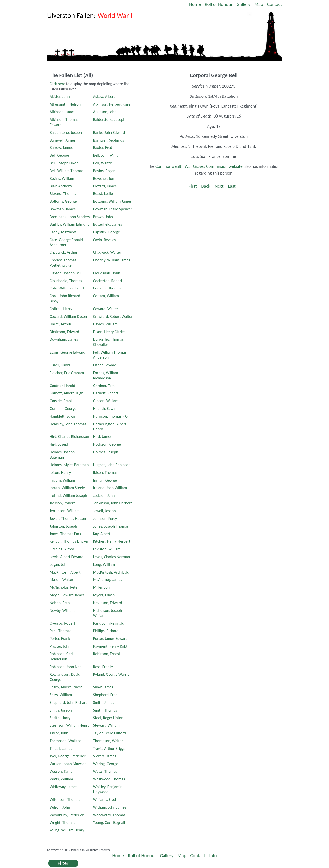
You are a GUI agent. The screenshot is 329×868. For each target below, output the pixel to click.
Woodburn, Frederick (67, 815)
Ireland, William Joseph (68, 496)
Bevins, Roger (104, 171)
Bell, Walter (102, 163)
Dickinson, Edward (64, 332)
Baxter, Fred (103, 148)
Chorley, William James (112, 260)
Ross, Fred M (103, 667)
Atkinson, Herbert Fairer (112, 104)
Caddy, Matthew (63, 232)
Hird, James (102, 437)
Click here (57, 84)
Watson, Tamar (62, 771)
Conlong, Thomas (107, 288)
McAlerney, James (108, 580)
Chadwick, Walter (107, 252)
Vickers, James (105, 756)
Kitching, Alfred (62, 549)
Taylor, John (59, 733)
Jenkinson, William (65, 511)
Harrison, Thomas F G (110, 416)
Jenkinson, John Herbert (112, 503)
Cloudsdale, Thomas (66, 281)
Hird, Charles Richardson (69, 437)
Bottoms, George (63, 201)
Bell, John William (107, 155)
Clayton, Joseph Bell (66, 273)
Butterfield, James (108, 224)
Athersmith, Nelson (65, 104)
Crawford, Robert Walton (113, 316)
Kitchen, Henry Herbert (112, 541)
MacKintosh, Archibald (111, 572)
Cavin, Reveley (105, 240)
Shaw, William (61, 695)
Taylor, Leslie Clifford (110, 733)
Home (195, 4)
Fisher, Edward (105, 365)
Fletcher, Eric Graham (67, 373)
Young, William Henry (67, 830)
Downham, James (64, 339)
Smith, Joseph (61, 710)
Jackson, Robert (62, 503)
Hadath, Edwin (105, 409)
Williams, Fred (105, 799)
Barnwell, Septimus (109, 140)
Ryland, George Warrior (112, 674)
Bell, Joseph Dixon (64, 163)
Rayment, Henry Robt (110, 646)
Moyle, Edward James (67, 595)
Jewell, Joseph (105, 511)
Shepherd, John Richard (69, 702)
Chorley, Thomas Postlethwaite (63, 263)
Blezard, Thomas (63, 194)
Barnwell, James (62, 140)
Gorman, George (63, 409)
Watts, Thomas (105, 771)
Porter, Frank (60, 639)
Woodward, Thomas (109, 815)
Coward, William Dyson (68, 316)
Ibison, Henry (60, 472)
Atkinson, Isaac (62, 112)
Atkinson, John (105, 112)
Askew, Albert (104, 97)
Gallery (244, 4)
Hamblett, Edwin (63, 416)
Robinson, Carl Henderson (61, 656)
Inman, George (105, 480)
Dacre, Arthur (60, 324)
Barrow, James (61, 148)
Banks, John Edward (109, 132)
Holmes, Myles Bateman (69, 465)
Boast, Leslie (103, 194)
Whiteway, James (63, 787)
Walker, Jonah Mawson (68, 764)
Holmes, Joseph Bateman (62, 455)
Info (213, 855)
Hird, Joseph (59, 444)
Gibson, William (106, 401)
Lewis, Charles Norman (111, 557)
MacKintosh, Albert (65, 572)
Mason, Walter (61, 580)
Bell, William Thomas (66, 171)
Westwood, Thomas (109, 779)
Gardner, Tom (104, 386)
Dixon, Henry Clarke (109, 332)
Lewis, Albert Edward (66, 557)
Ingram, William (62, 480)
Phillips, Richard (106, 631)
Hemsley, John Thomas (68, 424)
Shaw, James (103, 687)
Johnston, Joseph (63, 526)
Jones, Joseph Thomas (111, 526)
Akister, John (60, 97)
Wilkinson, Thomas (65, 799)
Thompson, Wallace (65, 741)
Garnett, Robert (106, 393)
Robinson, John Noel (66, 667)
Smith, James (104, 702)
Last (232, 186)
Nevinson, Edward (108, 603)
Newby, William (62, 610)
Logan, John (59, 564)
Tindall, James (61, 748)
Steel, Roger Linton (108, 718)
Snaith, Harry (60, 718)
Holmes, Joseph (106, 452)
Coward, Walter (106, 309)
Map (259, 4)
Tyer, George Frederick (68, 756)
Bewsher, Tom (104, 178)
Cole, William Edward (67, 288)
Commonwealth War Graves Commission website (199, 166)
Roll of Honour (219, 4)
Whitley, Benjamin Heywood (108, 789)
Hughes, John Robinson (112, 465)
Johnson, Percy (105, 518)
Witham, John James (110, 807)
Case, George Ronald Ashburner (66, 242)
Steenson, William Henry (69, 725)
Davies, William (105, 324)
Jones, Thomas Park (65, 534)
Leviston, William (107, 549)
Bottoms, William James (112, 201)
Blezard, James (105, 186)
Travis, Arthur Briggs (109, 748)
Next (219, 186)
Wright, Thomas (62, 823)
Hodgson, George (107, 444)
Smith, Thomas (105, 710)
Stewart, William (106, 725)
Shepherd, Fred (105, 695)
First (193, 186)
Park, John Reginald (109, 623)
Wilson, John (60, 807)
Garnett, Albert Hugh (66, 393)
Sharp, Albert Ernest (66, 687)
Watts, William (61, 779)
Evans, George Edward (67, 352)
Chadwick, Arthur (63, 252)
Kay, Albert (102, 534)
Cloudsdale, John (107, 273)
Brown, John (103, 217)
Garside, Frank (61, 401)
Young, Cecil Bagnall (109, 823)
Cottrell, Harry (61, 309)
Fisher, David (60, 365)
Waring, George (106, 764)
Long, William (104, 564)
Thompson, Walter (108, 741)
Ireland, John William (110, 488)
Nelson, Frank (61, 603)
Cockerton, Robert (108, 281)
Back (206, 186)
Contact (274, 4)
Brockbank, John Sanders (70, 217)
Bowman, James (63, 209)
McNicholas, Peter (64, 587)
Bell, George (59, 155)
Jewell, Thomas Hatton (68, 518)
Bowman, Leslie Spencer (113, 209)
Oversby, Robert (62, 623)
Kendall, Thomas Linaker (69, 541)
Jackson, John (104, 496)
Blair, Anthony (61, 186)
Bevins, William (62, 178)
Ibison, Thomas (105, 472)
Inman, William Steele (67, 488)
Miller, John (102, 587)
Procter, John (60, 646)
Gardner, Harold (62, 386)
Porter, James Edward (110, 639)
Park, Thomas (60, 631)
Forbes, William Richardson (106, 375)
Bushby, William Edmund (70, 224)
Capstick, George (107, 232)
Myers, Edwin (104, 595)
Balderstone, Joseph (109, 120)
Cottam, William (106, 296)
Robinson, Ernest (107, 654)
